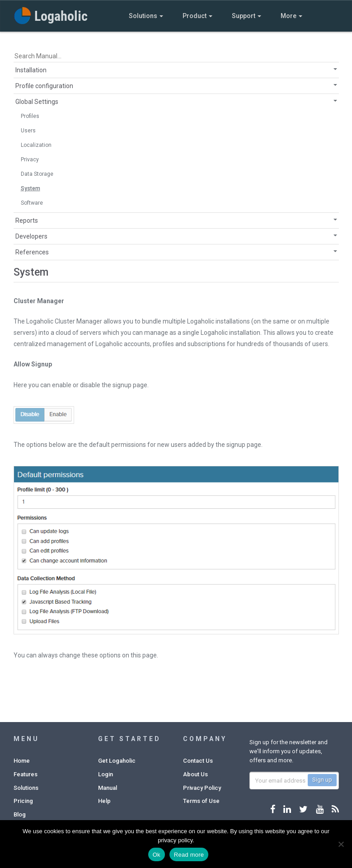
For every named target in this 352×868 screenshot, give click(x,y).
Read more (189, 855)
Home (22, 761)
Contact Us (198, 761)
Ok (157, 855)
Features (26, 774)
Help (104, 801)
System (31, 188)
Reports (27, 221)
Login (106, 774)
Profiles (30, 116)
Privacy (30, 160)
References (32, 252)
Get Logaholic (117, 761)
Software (32, 203)
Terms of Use (201, 801)
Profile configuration (44, 86)
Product (197, 16)
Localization (36, 145)
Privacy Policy (202, 788)
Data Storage (37, 174)
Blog (20, 814)
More (291, 16)
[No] (341, 844)
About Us (195, 774)
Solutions (146, 16)
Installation (31, 70)
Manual (108, 788)
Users (28, 131)
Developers (31, 236)
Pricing (23, 801)
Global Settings (37, 102)
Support (246, 16)
